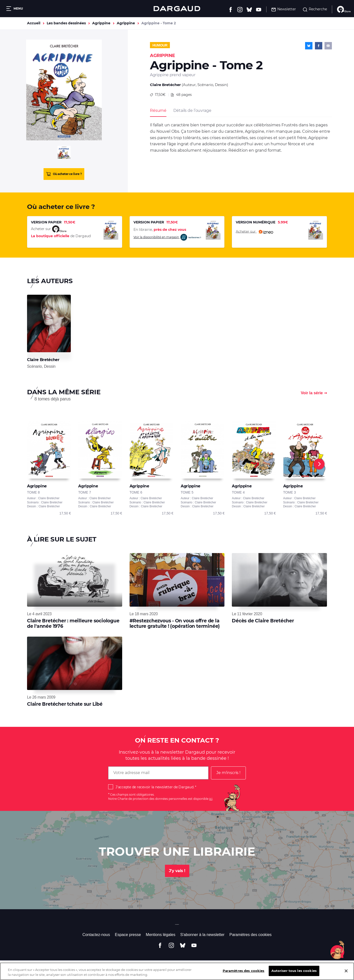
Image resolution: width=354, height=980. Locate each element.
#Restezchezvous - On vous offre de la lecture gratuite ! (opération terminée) (175, 623)
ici (211, 799)
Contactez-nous (96, 935)
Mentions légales (161, 935)
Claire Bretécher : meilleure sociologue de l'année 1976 (73, 623)
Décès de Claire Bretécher (263, 621)
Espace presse (128, 935)
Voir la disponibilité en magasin (168, 237)
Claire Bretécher (165, 85)
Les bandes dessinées (66, 23)
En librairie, (160, 230)
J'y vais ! (177, 871)
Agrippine (101, 23)
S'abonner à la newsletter (202, 935)
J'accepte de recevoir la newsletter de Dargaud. (155, 787)
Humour (160, 45)
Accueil (34, 23)
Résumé (158, 110)
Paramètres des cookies (251, 935)
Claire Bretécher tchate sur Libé (65, 704)
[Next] (319, 464)
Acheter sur (254, 232)
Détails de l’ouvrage (192, 110)
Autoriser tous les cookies (294, 975)
